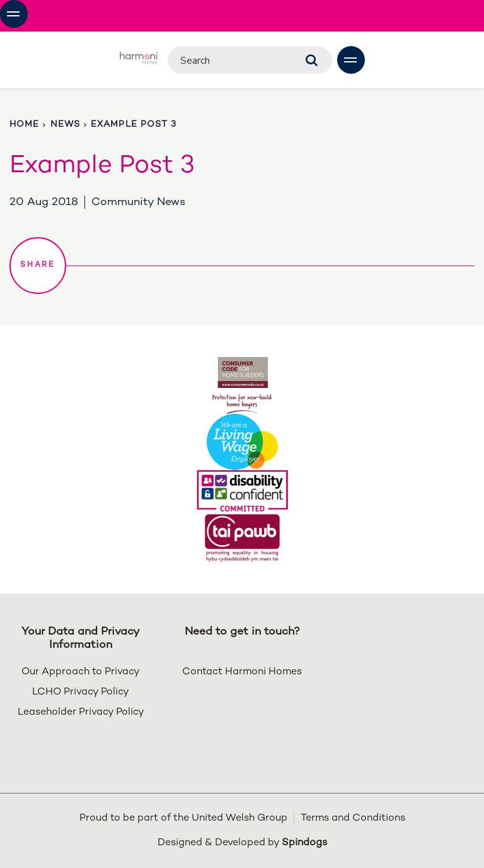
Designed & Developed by (242, 843)
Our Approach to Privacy (81, 672)
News (65, 125)
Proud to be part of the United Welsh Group (183, 818)
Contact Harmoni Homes (242, 672)
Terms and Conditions (353, 818)
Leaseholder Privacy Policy (81, 713)
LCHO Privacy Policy (81, 692)
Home (24, 125)
